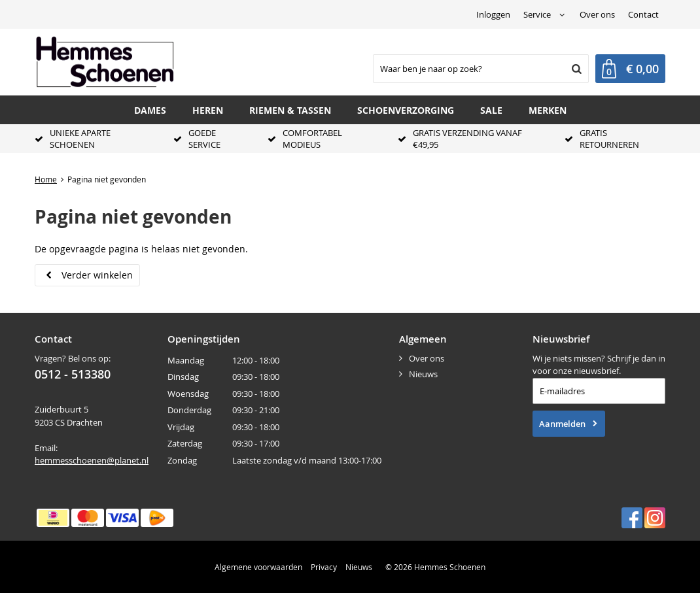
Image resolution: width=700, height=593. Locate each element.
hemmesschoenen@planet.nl (92, 460)
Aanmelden (562, 424)
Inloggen (493, 14)
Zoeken (575, 69)
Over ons (597, 14)
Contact (643, 14)
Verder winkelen (97, 275)
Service (537, 14)
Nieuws (423, 374)
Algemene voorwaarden (258, 567)
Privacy (324, 567)
